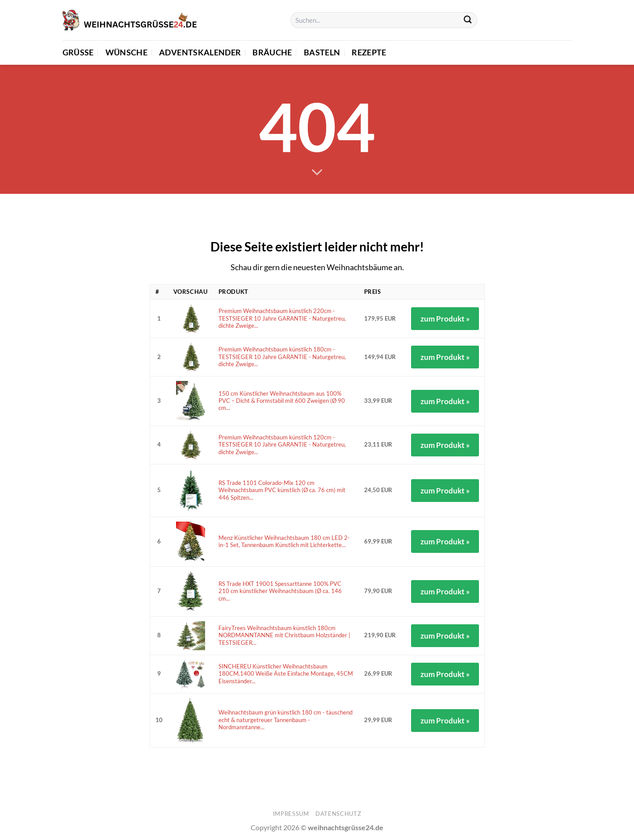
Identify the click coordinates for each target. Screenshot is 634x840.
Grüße (78, 52)
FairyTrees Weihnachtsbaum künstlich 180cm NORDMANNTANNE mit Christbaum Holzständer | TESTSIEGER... (284, 635)
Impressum (291, 814)
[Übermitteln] (468, 20)
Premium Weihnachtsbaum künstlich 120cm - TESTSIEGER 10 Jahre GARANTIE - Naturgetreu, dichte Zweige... (282, 445)
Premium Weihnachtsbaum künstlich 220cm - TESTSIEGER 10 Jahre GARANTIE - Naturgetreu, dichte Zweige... (282, 318)
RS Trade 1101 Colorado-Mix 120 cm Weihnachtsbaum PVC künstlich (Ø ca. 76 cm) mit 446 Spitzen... (282, 490)
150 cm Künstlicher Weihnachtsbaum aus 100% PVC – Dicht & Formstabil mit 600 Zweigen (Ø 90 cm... (282, 401)
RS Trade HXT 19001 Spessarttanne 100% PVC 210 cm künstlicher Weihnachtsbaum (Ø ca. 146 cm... (280, 591)
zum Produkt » (445, 319)
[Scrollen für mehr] (317, 173)
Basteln (322, 52)
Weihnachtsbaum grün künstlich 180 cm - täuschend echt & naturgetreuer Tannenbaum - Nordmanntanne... (286, 720)
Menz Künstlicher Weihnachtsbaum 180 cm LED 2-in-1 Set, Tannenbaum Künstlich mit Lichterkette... (284, 541)
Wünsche (126, 52)
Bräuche (272, 52)
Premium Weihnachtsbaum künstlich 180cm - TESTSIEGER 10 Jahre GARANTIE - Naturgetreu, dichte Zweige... (282, 357)
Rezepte (369, 52)
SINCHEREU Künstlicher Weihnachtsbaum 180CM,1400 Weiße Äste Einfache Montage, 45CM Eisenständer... (286, 674)
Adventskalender (200, 52)
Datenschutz (338, 814)
